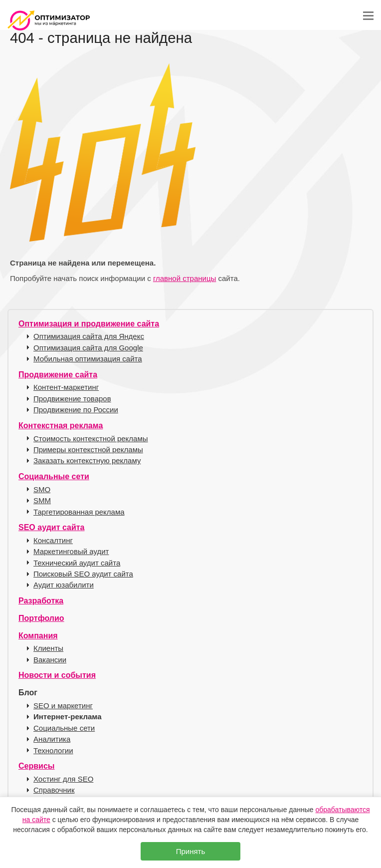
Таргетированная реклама (79, 512)
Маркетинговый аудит (71, 551)
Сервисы (36, 766)
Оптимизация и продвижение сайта (89, 324)
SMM (42, 500)
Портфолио (41, 618)
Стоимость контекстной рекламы (91, 438)
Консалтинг (53, 540)
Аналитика (52, 739)
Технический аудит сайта (77, 563)
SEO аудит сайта (51, 527)
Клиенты (48, 648)
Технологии (53, 750)
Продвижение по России (76, 410)
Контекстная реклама (61, 426)
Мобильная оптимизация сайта (88, 359)
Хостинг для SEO (63, 779)
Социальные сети (54, 476)
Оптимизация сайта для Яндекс (89, 336)
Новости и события (57, 675)
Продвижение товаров (72, 399)
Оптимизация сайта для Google (88, 348)
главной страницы (185, 278)
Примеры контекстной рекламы (88, 449)
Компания (38, 636)
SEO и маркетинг (63, 706)
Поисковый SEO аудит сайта (83, 574)
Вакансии (50, 660)
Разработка (41, 601)
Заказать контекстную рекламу (87, 460)
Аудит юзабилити (64, 585)
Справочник (54, 790)
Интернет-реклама (68, 717)
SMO (42, 489)
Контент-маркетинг (66, 387)
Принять (191, 851)
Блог (28, 693)
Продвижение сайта (58, 375)
